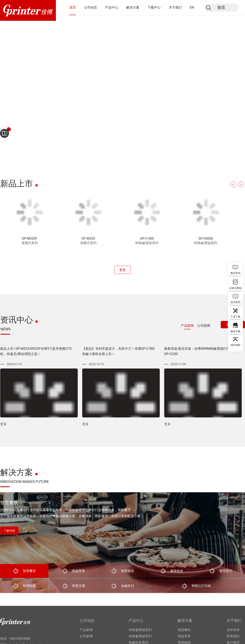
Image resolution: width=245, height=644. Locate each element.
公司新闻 (86, 636)
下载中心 (154, 7)
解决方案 (133, 7)
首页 (73, 7)
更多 (123, 270)
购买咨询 (235, 273)
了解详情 (9, 531)
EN (192, 7)
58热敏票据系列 (140, 630)
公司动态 (91, 7)
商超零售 (184, 636)
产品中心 (112, 7)
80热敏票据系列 (140, 636)
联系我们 (233, 636)
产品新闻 (86, 630)
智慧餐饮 (184, 630)
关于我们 (175, 7)
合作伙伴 (233, 630)
